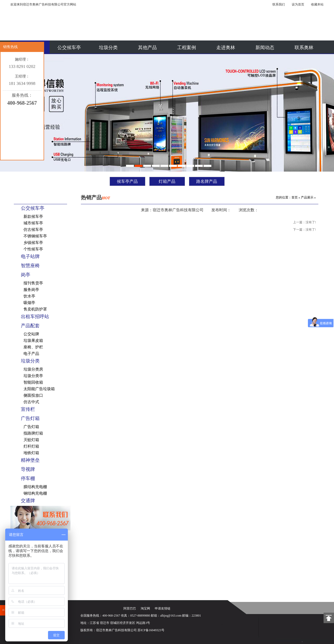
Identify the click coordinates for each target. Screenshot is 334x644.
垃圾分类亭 (33, 376)
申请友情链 (163, 608)
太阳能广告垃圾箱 (39, 389)
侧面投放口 (33, 395)
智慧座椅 (30, 266)
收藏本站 (317, 4)
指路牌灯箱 (33, 433)
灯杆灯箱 (31, 446)
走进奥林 (226, 48)
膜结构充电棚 (35, 487)
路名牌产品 (207, 181)
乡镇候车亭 (33, 243)
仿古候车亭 (33, 230)
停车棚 (28, 478)
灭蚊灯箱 (31, 440)
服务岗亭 (31, 290)
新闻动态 (265, 48)
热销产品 (96, 197)
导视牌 (28, 469)
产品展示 (307, 197)
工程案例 (187, 48)
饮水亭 (29, 296)
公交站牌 (31, 334)
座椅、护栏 (33, 347)
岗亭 (26, 275)
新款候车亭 (33, 216)
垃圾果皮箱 (33, 341)
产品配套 (30, 326)
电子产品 (31, 354)
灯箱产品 (167, 181)
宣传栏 (28, 409)
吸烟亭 (29, 303)
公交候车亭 (69, 48)
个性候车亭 (33, 249)
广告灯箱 (30, 418)
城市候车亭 (33, 223)
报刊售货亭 (33, 283)
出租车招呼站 (35, 317)
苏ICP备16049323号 (151, 630)
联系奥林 (304, 48)
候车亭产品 (127, 181)
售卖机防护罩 (35, 309)
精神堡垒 (30, 460)
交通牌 (28, 501)
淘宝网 (145, 608)
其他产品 (147, 48)
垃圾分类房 (33, 369)
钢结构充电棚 (35, 493)
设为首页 (298, 4)
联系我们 (279, 4)
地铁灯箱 (31, 453)
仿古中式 (31, 402)
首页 (295, 197)
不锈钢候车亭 (35, 236)
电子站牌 (30, 256)
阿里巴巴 (130, 608)
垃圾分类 (108, 48)
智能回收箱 (33, 382)
